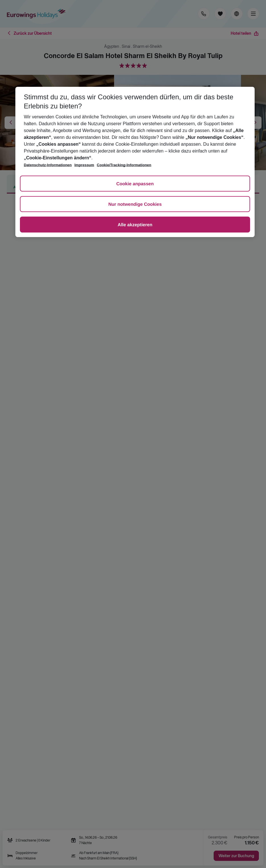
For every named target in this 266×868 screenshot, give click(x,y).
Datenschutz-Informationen (48, 165)
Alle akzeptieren (135, 225)
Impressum (84, 165)
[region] (135, 162)
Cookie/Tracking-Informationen (124, 165)
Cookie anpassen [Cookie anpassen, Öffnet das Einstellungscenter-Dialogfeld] (135, 184)
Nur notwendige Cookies (135, 204)
